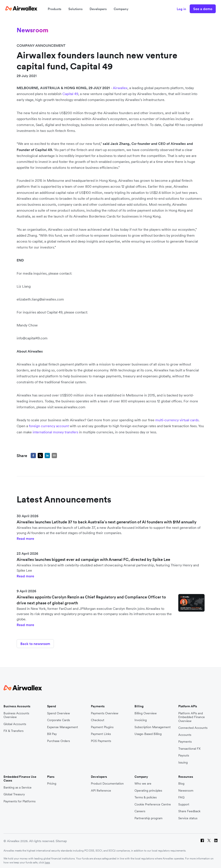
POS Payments (101, 739)
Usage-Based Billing (148, 732)
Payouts (184, 754)
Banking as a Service (18, 786)
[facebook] (33, 456)
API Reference (101, 789)
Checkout (98, 718)
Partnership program (149, 816)
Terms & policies (146, 796)
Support (184, 802)
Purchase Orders (58, 739)
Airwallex (120, 88)
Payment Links (101, 732)
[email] (54, 456)
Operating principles (148, 789)
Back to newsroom (35, 644)
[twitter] (40, 456)
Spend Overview (58, 711)
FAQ (181, 796)
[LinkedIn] (216, 839)
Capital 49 (70, 94)
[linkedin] (47, 456)
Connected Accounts (193, 726)
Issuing (183, 761)
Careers (140, 809)
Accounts (185, 733)
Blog (181, 782)
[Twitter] (209, 839)
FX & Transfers (13, 729)
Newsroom (186, 789)
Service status (188, 816)
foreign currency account (49, 426)
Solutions (75, 9)
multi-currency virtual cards (177, 420)
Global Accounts (15, 722)
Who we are (143, 782)
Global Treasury (14, 792)
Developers (98, 9)
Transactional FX (189, 747)
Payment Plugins (102, 725)
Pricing (52, 782)
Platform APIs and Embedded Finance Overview (192, 715)
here (47, 861)
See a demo (203, 9)
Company (121, 9)
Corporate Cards (58, 718)
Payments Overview (105, 711)
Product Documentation (107, 782)
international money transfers (55, 432)
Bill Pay (52, 732)
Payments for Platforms (19, 799)
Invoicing (141, 718)
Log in (181, 9)
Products (55, 9)
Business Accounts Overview (16, 713)
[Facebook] (202, 839)
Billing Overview (146, 711)
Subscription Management (153, 725)
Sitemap (61, 839)
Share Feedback (189, 809)
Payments (185, 740)
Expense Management (63, 725)
